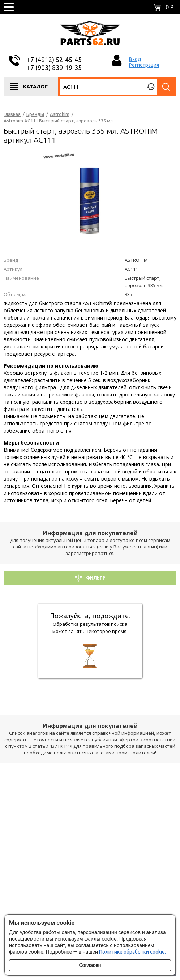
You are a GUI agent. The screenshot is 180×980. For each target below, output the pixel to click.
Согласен (90, 965)
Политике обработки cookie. (132, 952)
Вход (135, 59)
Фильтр (95, 578)
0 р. (170, 7)
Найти (167, 87)
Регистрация (144, 65)
